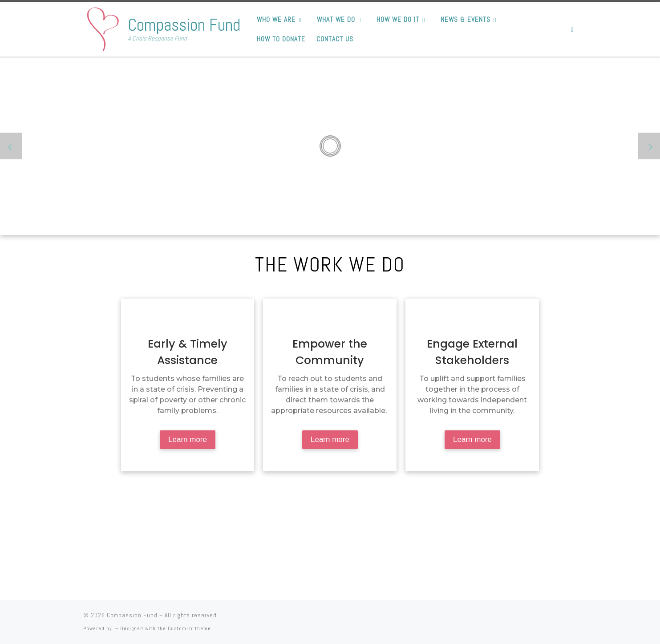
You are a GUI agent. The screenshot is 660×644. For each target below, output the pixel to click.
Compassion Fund (132, 615)
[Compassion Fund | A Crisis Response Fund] (104, 28)
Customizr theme (189, 628)
